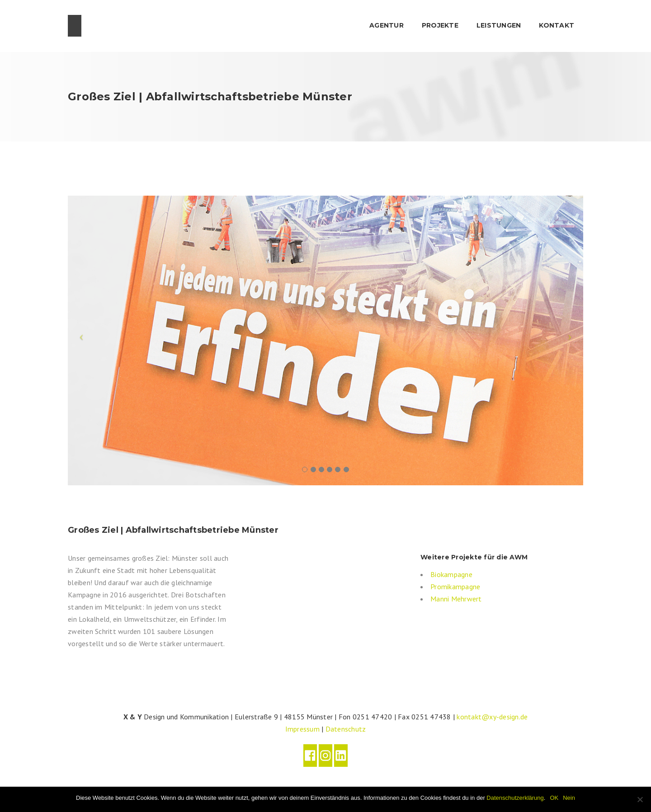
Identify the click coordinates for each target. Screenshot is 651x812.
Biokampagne (451, 574)
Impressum (302, 729)
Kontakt (557, 25)
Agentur (387, 25)
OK (554, 798)
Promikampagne (455, 587)
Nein (569, 798)
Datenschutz (346, 729)
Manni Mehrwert (456, 599)
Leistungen (499, 25)
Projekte (440, 25)
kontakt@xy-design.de (492, 717)
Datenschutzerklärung (515, 798)
